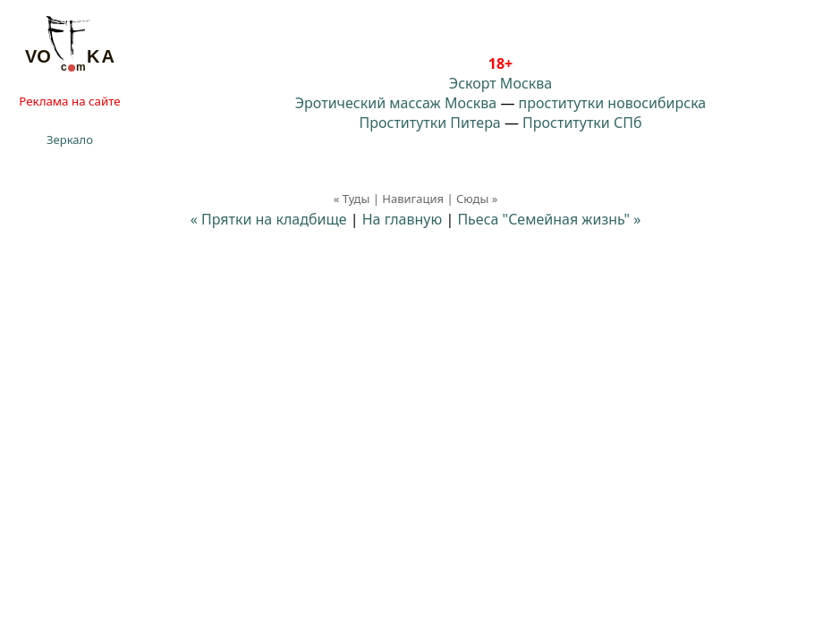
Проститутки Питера (430, 123)
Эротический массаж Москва (396, 103)
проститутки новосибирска (613, 103)
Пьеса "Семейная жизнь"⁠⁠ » (549, 219)
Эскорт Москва (500, 83)
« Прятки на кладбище (269, 219)
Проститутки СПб (582, 123)
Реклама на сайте (69, 101)
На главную (403, 219)
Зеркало (70, 140)
